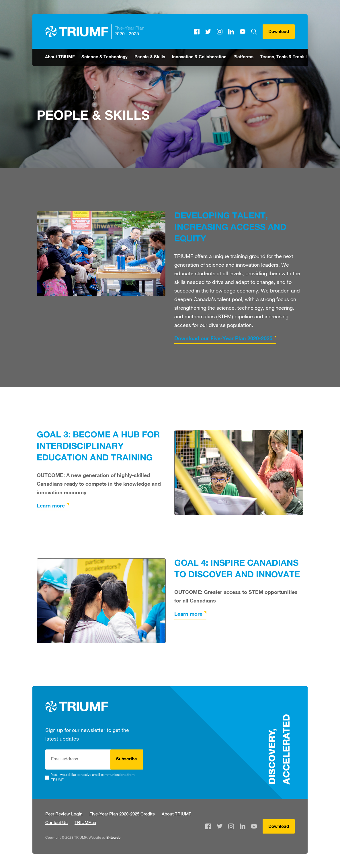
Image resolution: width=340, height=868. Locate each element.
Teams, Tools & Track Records (292, 57)
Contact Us (56, 823)
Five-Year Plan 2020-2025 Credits (122, 814)
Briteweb (113, 838)
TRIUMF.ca (85, 823)
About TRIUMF (60, 57)
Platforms (243, 57)
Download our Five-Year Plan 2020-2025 (223, 339)
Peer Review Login (64, 814)
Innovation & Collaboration (199, 57)
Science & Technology (104, 57)
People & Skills (150, 57)
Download (279, 32)
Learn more (51, 506)
